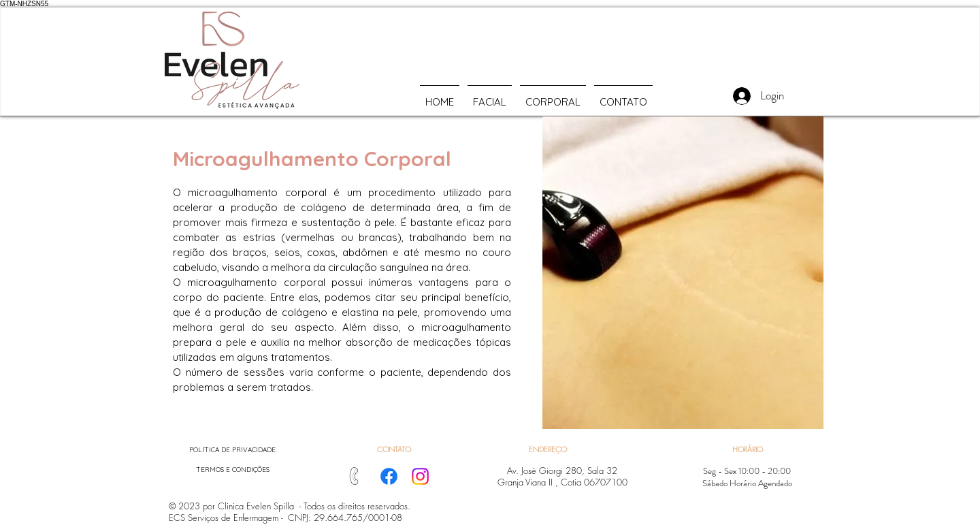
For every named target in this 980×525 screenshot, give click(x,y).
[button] (548, 449)
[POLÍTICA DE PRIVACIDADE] (232, 450)
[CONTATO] (394, 449)
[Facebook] (389, 476)
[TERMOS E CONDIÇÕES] (232, 470)
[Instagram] (420, 476)
